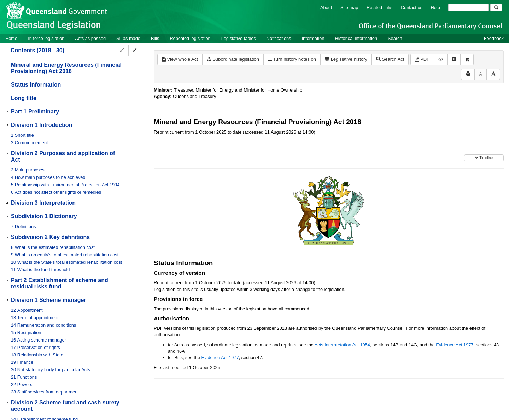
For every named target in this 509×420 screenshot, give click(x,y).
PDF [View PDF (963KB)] (422, 59)
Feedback (494, 38)
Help (435, 8)
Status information (36, 85)
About (326, 8)
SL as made (128, 38)
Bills (155, 38)
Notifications (279, 38)
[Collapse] (135, 50)
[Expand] (122, 50)
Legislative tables (239, 38)
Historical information (356, 38)
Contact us (412, 8)
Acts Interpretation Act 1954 (342, 345)
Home (11, 38)
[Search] (469, 7)
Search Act (390, 59)
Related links (379, 8)
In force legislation (46, 38)
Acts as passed (90, 38)
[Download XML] (441, 60)
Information (313, 38)
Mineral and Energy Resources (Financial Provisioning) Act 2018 (66, 68)
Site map (349, 8)
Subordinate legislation (233, 59)
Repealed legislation (190, 38)
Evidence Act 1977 (455, 345)
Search (395, 38)
